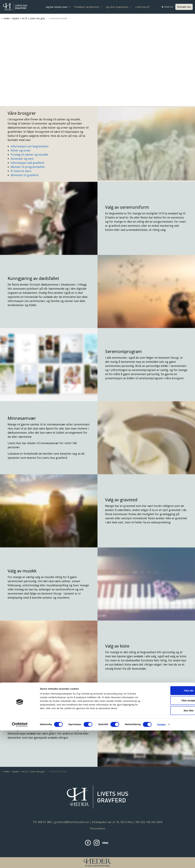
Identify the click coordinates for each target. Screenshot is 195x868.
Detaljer (162, 862)
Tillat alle (170, 828)
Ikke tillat (170, 848)
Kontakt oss (184, 7)
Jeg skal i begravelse (117, 7)
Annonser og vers (22, 159)
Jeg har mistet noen (57, 7)
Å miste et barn (21, 171)
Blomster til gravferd (25, 175)
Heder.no (167, 7)
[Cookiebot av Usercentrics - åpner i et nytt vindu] (20, 862)
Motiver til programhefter (28, 167)
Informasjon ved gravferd (27, 163)
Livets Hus (142, 7)
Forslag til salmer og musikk (29, 154)
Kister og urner (21, 150)
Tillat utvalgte (170, 838)
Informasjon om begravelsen (30, 146)
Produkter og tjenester (87, 7)
